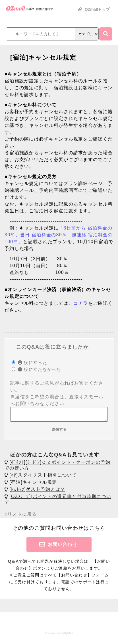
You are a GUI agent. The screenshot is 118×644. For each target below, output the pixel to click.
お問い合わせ (63, 547)
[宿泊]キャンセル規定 (33, 485)
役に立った (33, 362)
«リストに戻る (21, 517)
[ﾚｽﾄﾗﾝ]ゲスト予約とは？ (37, 492)
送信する (59, 432)
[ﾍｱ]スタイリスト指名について (43, 478)
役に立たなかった (40, 369)
